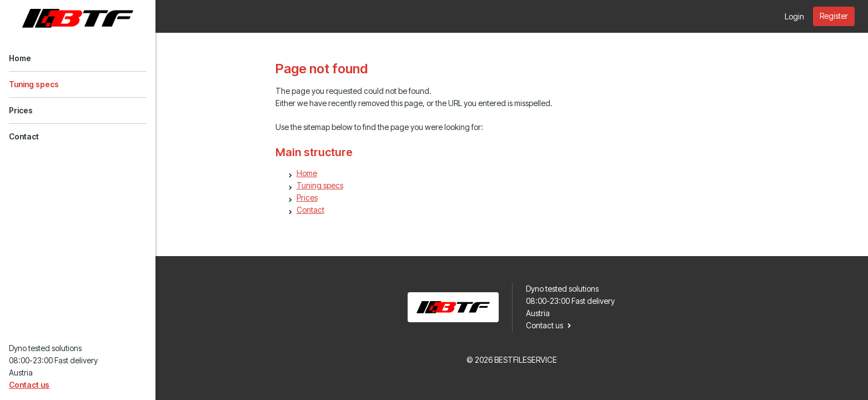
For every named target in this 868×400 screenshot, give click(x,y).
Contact (24, 136)
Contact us (29, 385)
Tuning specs (34, 84)
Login (794, 16)
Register (834, 16)
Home (20, 58)
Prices (21, 110)
